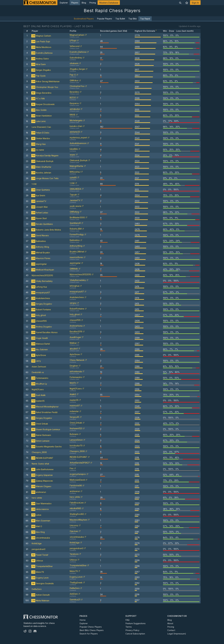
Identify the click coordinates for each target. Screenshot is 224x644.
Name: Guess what (40, 464)
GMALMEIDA (75, 189)
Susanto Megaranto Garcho (46, 447)
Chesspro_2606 (39, 452)
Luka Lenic (39, 121)
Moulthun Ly (39, 384)
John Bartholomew (42, 469)
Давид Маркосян (42, 481)
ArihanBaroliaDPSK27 (80, 463)
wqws (72, 155)
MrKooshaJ (75, 172)
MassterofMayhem (78, 520)
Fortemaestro (40, 378)
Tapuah (73, 195)
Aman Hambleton (41, 116)
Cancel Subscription (135, 634)
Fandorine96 (76, 485)
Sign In (195, 3)
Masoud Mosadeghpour (45, 407)
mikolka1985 (75, 508)
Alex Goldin (39, 110)
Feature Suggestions (135, 623)
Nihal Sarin (38, 64)
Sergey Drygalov (42, 304)
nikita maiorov (40, 509)
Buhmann (74, 434)
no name (38, 150)
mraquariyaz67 (41, 293)
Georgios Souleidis (42, 583)
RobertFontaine (77, 309)
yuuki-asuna (75, 206)
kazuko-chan (76, 126)
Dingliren (74, 366)
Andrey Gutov (40, 59)
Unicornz (74, 525)
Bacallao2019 (76, 331)
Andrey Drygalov (42, 327)
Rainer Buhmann (41, 435)
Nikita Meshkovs (41, 47)
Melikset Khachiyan (43, 270)
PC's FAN (38, 99)
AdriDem (74, 594)
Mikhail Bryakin (41, 253)
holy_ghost (39, 315)
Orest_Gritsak (76, 423)
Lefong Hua (39, 287)
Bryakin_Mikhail (77, 252)
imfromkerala (76, 371)
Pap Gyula (38, 76)
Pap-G (73, 75)
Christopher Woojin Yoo (45, 87)
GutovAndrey (76, 58)
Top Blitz (133, 19)
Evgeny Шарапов (42, 475)
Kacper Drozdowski (43, 104)
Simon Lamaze (40, 441)
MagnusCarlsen (77, 35)
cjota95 (73, 177)
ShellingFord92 (77, 514)
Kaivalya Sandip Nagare (45, 156)
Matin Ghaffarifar (41, 167)
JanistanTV (39, 201)
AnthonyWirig (76, 246)
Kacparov (74, 103)
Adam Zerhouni (39, 367)
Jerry (36, 361)
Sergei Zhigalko (41, 70)
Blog (84, 3)
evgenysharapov (78, 474)
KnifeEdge (37, 543)
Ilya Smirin (38, 195)
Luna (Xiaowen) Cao (41, 127)
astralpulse (75, 109)
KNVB (72, 115)
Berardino (74, 92)
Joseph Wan (39, 207)
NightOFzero (38, 389)
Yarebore (74, 554)
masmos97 (75, 406)
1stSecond (75, 46)
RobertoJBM (76, 229)
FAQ (127, 620)
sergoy (73, 303)
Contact (171, 630)
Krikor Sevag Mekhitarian (45, 81)
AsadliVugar (75, 337)
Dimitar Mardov (41, 138)
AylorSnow (39, 355)
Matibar (73, 343)
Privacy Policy (132, 630)
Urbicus (37, 561)
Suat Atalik (38, 395)
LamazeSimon (76, 440)
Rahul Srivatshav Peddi (44, 412)
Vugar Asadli (39, 338)
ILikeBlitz (74, 149)
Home (83, 620)
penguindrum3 (38, 549)
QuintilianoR (75, 223)
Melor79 (38, 572)
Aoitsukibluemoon (78, 143)
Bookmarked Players (84, 19)
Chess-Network (77, 360)
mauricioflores (76, 257)
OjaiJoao (74, 531)
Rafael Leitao (40, 213)
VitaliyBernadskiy (78, 280)
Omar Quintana (40, 190)
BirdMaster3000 (77, 217)
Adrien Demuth (40, 595)
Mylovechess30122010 (42, 275)
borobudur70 (76, 446)
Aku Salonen (39, 349)
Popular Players (105, 19)
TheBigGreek (76, 583)
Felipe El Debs (40, 133)
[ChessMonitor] (40, 3)
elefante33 (75, 132)
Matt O (37, 526)
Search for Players (89, 634)
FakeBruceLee (77, 503)
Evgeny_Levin (76, 577)
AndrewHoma (76, 326)
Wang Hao (38, 144)
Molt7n (73, 383)
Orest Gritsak (40, 424)
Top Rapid (145, 19)
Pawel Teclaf (40, 555)
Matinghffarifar (76, 166)
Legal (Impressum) (177, 634)
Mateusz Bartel (41, 344)
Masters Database (109, 3)
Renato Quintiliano (42, 224)
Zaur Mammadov (41, 503)
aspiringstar (39, 264)
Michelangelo (76, 120)
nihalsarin (74, 63)
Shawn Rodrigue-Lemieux (46, 429)
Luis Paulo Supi (41, 41)
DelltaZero (37, 589)
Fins (72, 468)
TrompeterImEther (42, 566)
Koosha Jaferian (41, 173)
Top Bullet (120, 19)
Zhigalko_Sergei (77, 69)
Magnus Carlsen (41, 36)
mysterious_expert (78, 138)
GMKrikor (74, 80)
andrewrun (39, 492)
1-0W (34, 184)
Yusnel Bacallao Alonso (44, 332)
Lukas (36, 515)
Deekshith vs (38, 372)
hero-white (37, 498)
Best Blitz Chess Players (92, 630)
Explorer (64, 3)
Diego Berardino (41, 93)
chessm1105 (39, 321)
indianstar (74, 411)
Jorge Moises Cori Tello (45, 178)
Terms (129, 627)
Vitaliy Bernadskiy (42, 281)
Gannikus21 (75, 600)
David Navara (40, 235)
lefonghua (74, 286)
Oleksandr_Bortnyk (79, 160)
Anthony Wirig (40, 247)
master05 (38, 401)
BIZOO (73, 98)
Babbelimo (39, 241)
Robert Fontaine (41, 310)
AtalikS (73, 394)
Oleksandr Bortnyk (42, 161)
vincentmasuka (41, 538)
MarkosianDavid (77, 480)
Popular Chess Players (91, 627)
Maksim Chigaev (41, 486)
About (170, 623)
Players (75, 3)
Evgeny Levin (40, 578)
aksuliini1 (74, 349)
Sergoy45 (74, 417)
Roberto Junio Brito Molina (46, 230)
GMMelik (74, 269)
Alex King (38, 532)
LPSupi (73, 40)
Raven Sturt (39, 218)
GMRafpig (74, 212)
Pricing (93, 3)
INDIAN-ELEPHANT (42, 458)
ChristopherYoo (77, 86)
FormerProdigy (77, 234)
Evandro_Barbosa (42, 53)
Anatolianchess (41, 298)
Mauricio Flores (41, 258)
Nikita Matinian (40, 601)
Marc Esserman (41, 521)
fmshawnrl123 (76, 428)
